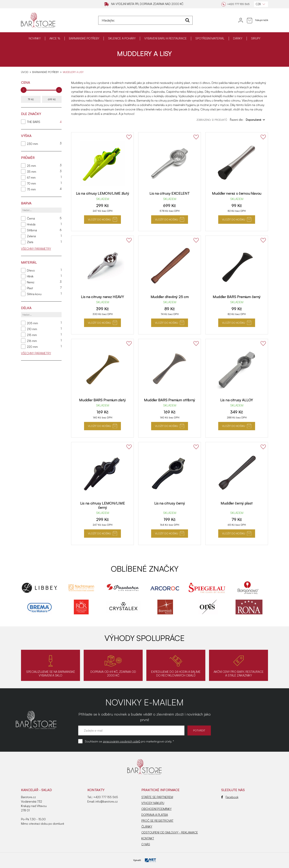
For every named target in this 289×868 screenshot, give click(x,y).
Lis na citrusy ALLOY (237, 400)
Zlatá (30, 242)
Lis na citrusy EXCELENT (169, 193)
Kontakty (96, 790)
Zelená (31, 236)
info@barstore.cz (107, 801)
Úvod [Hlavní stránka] (25, 72)
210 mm (32, 329)
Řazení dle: (247, 120)
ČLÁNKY (147, 827)
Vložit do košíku (103, 219)
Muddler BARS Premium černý (237, 297)
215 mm (32, 335)
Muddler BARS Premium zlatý (102, 400)
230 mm (32, 144)
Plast (30, 288)
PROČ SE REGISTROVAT (157, 821)
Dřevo (31, 270)
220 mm (32, 347)
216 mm (32, 341)
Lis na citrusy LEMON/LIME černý (103, 505)
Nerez (31, 282)
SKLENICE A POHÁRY (122, 38)
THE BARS (34, 122)
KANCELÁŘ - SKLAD (36, 790)
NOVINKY (35, 38)
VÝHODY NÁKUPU (153, 803)
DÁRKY (238, 38)
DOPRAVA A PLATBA (155, 815)
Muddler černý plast (237, 503)
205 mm (32, 323)
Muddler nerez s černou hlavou (237, 193)
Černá (31, 218)
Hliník (30, 276)
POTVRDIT (199, 730)
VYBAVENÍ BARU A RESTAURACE (166, 38)
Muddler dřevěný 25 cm (170, 297)
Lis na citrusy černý (170, 503)
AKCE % (55, 38)
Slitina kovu (34, 294)
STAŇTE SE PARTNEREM (157, 797)
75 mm (31, 189)
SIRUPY (256, 38)
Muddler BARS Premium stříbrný (170, 400)
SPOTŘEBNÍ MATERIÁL (210, 38)
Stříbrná (32, 230)
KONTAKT (148, 838)
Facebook (230, 797)
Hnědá (31, 224)
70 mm (31, 183)
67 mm (31, 178)
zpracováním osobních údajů (122, 741)
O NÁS (146, 844)
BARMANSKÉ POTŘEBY (84, 38)
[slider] (24, 90)
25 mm (31, 166)
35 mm (32, 172)
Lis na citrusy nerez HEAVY (102, 297)
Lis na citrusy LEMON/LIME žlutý (103, 193)
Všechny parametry (36, 249)
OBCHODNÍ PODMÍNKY (156, 809)
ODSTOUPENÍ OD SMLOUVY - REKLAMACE (170, 832)
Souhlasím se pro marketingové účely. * (129, 741)
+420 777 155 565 (106, 797)
